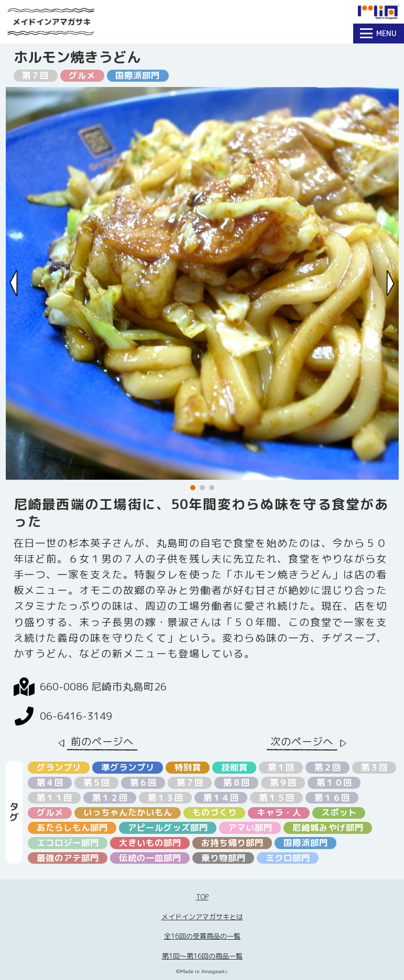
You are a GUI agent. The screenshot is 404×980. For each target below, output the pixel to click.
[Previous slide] (14, 283)
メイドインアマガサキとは (202, 917)
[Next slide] (391, 283)
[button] (193, 488)
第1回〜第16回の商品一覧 (202, 956)
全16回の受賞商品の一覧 (202, 936)
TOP (202, 897)
